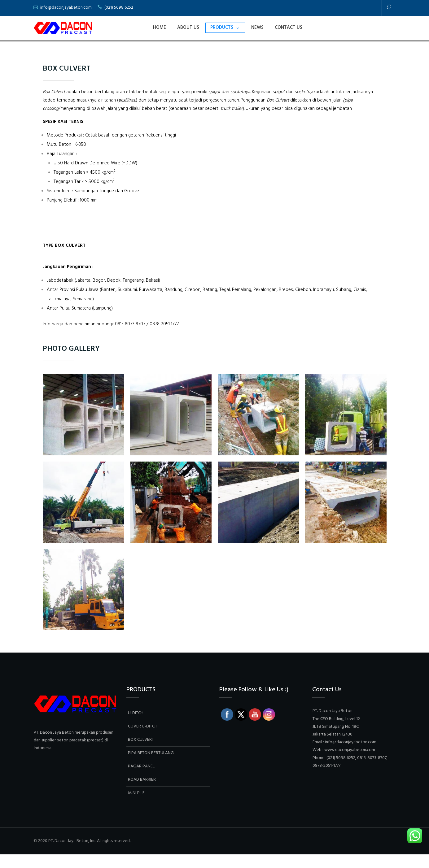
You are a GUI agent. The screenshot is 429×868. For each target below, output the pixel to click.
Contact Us (289, 28)
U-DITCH (136, 727)
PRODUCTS (222, 28)
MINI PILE (136, 807)
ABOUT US (188, 28)
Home (160, 28)
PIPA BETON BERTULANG (151, 767)
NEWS (257, 28)
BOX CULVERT (141, 754)
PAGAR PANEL (141, 780)
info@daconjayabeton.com (66, 8)
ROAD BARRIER (142, 794)
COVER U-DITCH (143, 740)
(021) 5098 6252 (119, 8)
